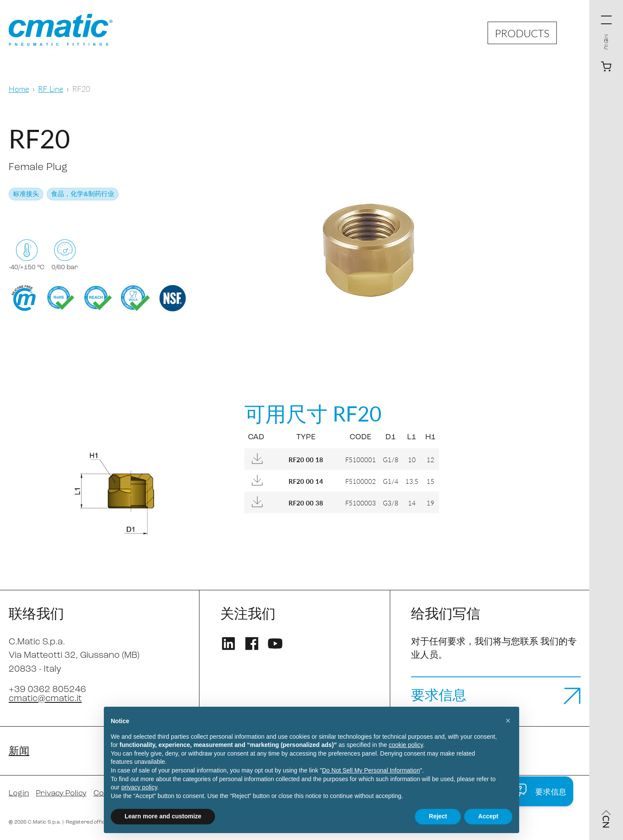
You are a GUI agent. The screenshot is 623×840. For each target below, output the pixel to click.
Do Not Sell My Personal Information (371, 770)
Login (19, 793)
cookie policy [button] (406, 745)
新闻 (19, 752)
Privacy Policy (61, 793)
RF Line (51, 89)
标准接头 (26, 195)
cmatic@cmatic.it (45, 699)
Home (19, 89)
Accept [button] (488, 816)
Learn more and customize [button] (163, 816)
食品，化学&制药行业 (83, 195)
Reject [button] (438, 816)
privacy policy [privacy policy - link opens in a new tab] (139, 787)
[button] (508, 721)
